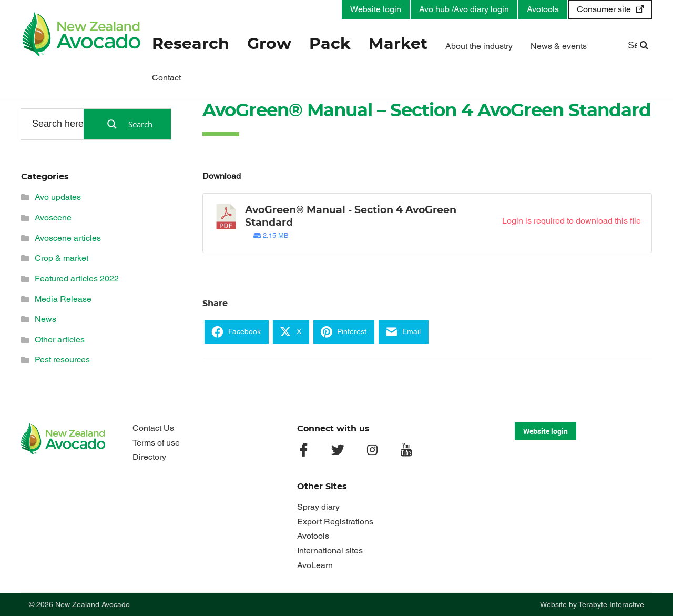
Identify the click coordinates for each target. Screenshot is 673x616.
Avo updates (58, 197)
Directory (149, 457)
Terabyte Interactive (611, 604)
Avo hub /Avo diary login (464, 9)
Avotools (543, 9)
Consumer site (604, 9)
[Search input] (58, 124)
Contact (166, 78)
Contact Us (153, 428)
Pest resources (62, 360)
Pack (330, 44)
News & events (559, 46)
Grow (269, 44)
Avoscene (53, 218)
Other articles (60, 340)
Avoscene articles (68, 238)
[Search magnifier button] (127, 124)
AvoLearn (315, 565)
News (45, 319)
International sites (330, 551)
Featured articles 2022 (77, 279)
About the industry (479, 46)
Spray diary (318, 507)
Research (191, 44)
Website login (376, 9)
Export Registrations (335, 522)
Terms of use (156, 443)
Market (398, 44)
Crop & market (62, 258)
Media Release (63, 299)
